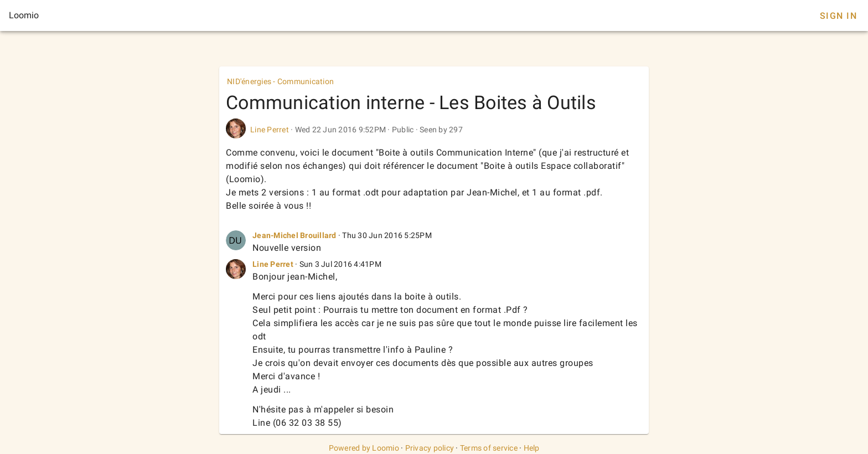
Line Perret (270, 130)
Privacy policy (430, 448)
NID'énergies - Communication (280, 81)
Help (532, 448)
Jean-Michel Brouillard (294, 235)
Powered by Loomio (364, 448)
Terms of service (489, 448)
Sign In (838, 16)
